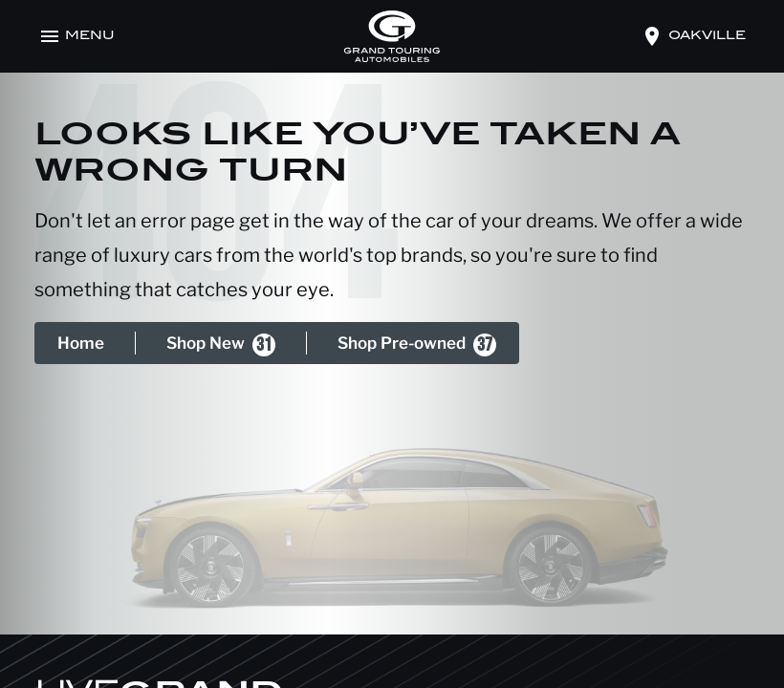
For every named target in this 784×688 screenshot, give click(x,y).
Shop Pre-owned (417, 345)
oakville (707, 36)
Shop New (221, 345)
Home (81, 343)
